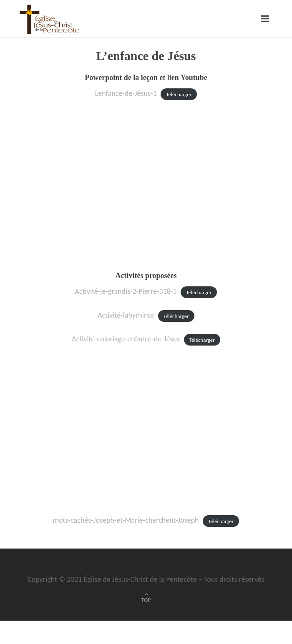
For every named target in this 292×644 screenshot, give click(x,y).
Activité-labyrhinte (126, 315)
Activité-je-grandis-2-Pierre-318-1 (126, 291)
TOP (146, 600)
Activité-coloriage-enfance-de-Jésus (126, 339)
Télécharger (179, 94)
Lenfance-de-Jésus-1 (126, 93)
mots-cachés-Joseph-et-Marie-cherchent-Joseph (126, 520)
